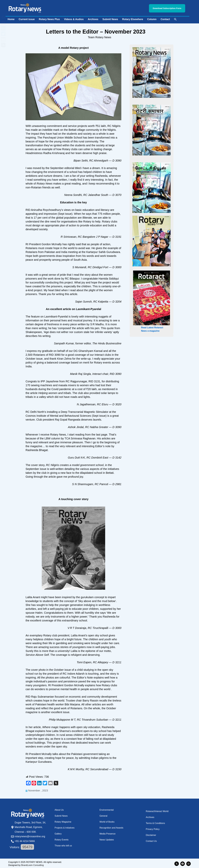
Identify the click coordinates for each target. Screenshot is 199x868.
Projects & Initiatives (65, 827)
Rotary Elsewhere (133, 19)
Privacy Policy (153, 828)
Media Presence (108, 833)
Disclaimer (151, 834)
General (103, 815)
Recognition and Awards (111, 827)
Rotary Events (61, 839)
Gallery (58, 833)
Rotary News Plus (49, 19)
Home (11, 19)
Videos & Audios (74, 19)
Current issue (27, 19)
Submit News (110, 19)
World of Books (107, 821)
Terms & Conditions (155, 822)
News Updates (107, 839)
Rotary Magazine (63, 821)
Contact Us (151, 840)
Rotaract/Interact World (157, 810)
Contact (165, 19)
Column (152, 19)
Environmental (107, 809)
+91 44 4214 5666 (25, 840)
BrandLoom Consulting (32, 864)
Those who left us (63, 845)
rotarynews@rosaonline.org (30, 836)
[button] (175, 19)
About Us (59, 809)
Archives (93, 19)
